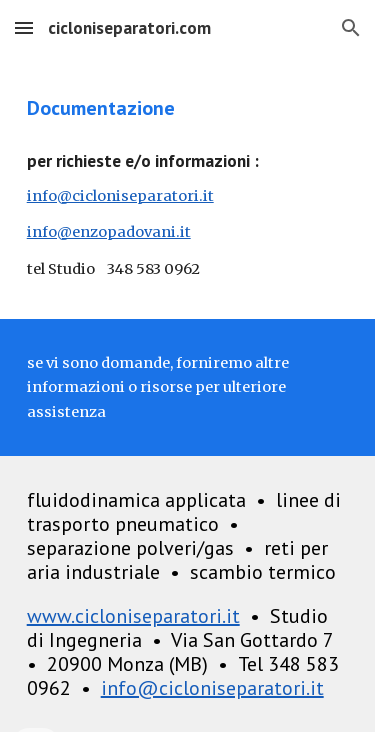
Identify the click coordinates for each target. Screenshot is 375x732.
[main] (188, 108)
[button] (24, 27)
